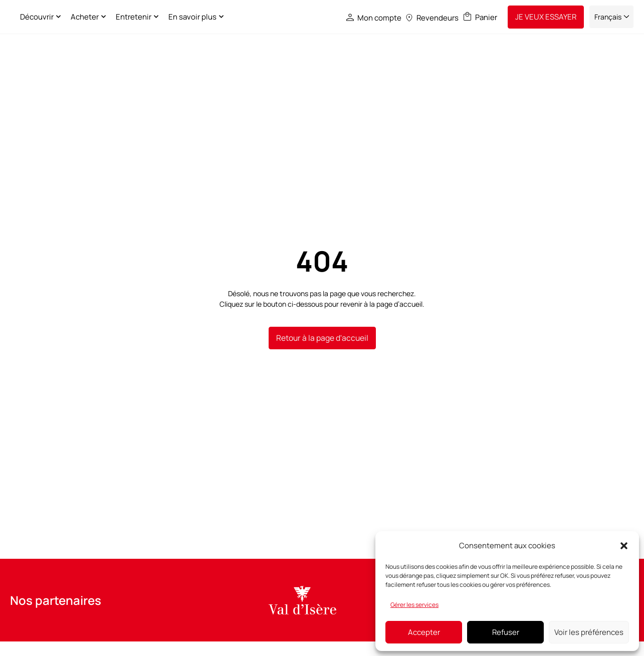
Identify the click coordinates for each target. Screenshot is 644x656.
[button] (624, 546)
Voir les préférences (589, 632)
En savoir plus (247, 17)
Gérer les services (414, 605)
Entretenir (188, 17)
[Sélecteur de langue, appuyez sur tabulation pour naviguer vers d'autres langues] (611, 17)
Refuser (506, 632)
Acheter (140, 17)
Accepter (424, 632)
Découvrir (92, 17)
